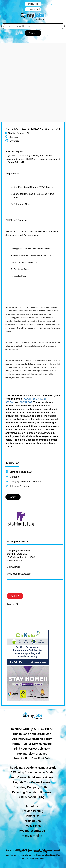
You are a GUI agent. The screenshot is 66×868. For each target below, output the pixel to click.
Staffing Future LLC (18, 542)
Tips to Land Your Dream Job (32, 734)
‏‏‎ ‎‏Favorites (33, 9)
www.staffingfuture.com (19, 574)
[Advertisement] (33, 76)
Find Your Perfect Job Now (32, 749)
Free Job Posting (32, 811)
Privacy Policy (32, 826)
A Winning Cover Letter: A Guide (32, 772)
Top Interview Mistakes (32, 754)
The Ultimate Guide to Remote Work (32, 768)
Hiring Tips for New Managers (32, 744)
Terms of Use (32, 821)
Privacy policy (39, 858)
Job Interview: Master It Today (32, 739)
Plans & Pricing (32, 836)
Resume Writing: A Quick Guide (32, 729)
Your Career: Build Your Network (32, 777)
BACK (13, 497)
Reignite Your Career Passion (32, 782)
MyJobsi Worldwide (32, 831)
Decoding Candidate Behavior (32, 792)
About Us (32, 806)
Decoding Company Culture (32, 787)
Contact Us (32, 816)
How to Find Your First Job (32, 758)
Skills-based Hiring (32, 797)
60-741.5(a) (26, 402)
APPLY (15, 596)
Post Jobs (33, 4)
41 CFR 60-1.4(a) (33, 399)
